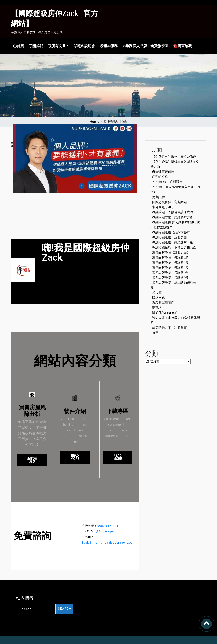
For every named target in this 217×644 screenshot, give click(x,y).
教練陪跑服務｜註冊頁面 (169, 237)
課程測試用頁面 (163, 303)
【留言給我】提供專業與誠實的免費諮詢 (175, 164)
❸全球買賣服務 (163, 172)
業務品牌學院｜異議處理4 (170, 273)
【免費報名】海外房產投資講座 (174, 157)
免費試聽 (158, 197)
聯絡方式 (158, 298)
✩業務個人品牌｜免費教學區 (145, 46)
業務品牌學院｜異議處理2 (170, 262)
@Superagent (106, 531)
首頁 (155, 333)
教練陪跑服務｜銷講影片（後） (174, 242)
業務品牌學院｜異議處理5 (170, 278)
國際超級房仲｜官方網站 (169, 202)
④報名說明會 (84, 46)
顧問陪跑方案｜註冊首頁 (169, 328)
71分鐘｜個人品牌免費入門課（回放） (175, 190)
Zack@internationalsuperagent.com (108, 543)
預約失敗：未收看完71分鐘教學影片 (175, 320)
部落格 (157, 308)
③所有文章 (56, 46)
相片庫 (157, 293)
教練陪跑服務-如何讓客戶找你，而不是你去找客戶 (175, 225)
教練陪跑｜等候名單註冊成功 (173, 212)
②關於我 (35, 46)
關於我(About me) (165, 313)
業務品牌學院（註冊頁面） (171, 252)
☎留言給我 (182, 46)
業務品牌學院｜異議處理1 (170, 257)
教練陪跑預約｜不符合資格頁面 (174, 247)
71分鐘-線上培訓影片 (167, 182)
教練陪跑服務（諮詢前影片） (173, 232)
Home (94, 122)
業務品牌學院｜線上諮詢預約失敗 (173, 285)
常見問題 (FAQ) (163, 207)
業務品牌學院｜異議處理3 (170, 267)
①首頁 (18, 46)
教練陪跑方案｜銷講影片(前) (172, 217)
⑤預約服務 (108, 46)
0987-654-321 (108, 526)
